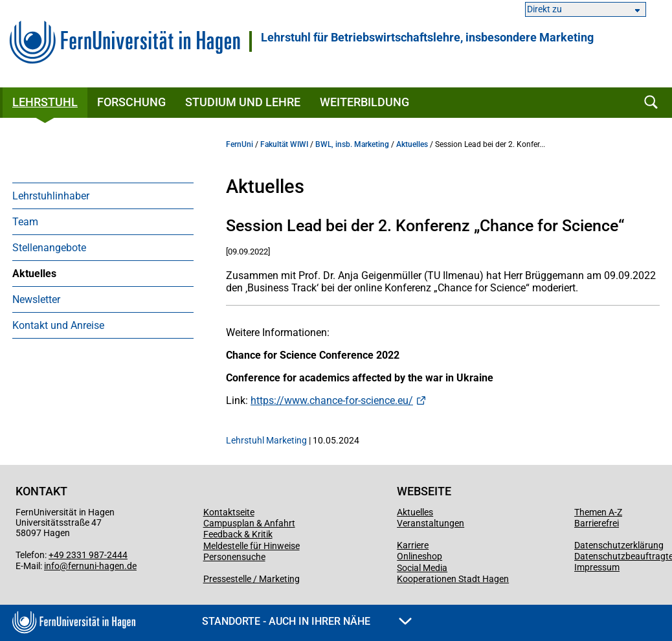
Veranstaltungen (431, 523)
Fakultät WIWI (284, 144)
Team (25, 222)
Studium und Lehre (243, 102)
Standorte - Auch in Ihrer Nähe (307, 621)
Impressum (597, 567)
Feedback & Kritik (238, 534)
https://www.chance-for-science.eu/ (332, 400)
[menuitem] (103, 196)
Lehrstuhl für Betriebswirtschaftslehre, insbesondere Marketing (427, 38)
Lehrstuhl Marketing (266, 440)
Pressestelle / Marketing (252, 579)
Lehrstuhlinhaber (51, 196)
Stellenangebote (49, 248)
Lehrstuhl (45, 102)
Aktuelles (34, 274)
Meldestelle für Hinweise (252, 546)
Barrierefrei (597, 523)
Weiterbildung (364, 102)
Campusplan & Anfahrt (249, 523)
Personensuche (234, 557)
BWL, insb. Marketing (352, 144)
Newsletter (36, 299)
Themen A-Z (598, 512)
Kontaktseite (229, 512)
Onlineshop (420, 556)
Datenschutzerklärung (619, 545)
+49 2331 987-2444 (88, 555)
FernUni (240, 144)
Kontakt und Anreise (58, 325)
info (52, 566)
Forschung (131, 102)
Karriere (413, 545)
